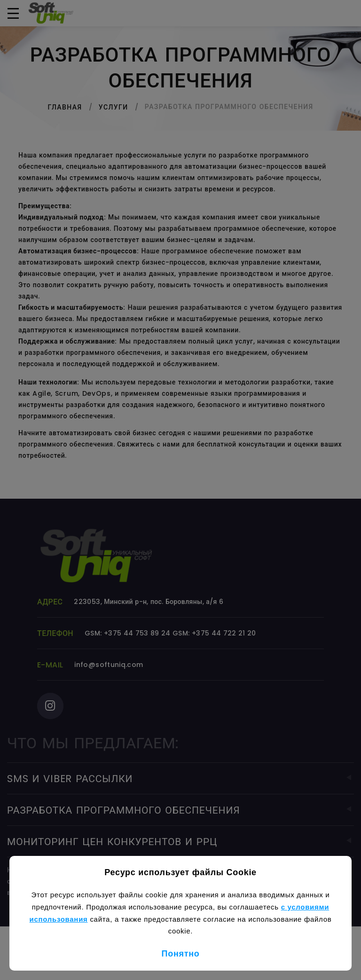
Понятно (181, 954)
